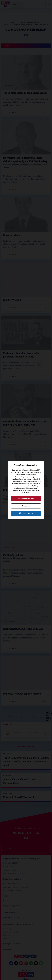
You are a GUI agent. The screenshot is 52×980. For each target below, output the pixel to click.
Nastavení (26, 506)
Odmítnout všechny (26, 498)
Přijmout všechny (26, 513)
